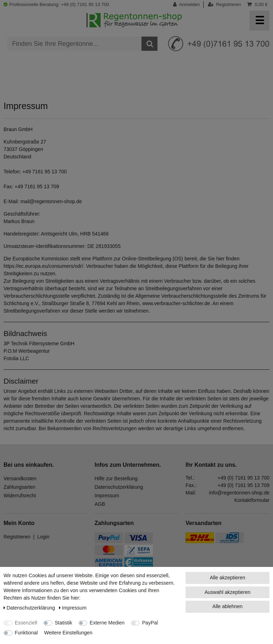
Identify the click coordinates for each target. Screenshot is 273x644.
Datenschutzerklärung (119, 487)
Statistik (63, 623)
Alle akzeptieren (227, 578)
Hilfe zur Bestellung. (117, 478)
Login (43, 537)
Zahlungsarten (20, 487)
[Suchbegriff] (74, 44)
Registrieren (17, 537)
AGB (100, 504)
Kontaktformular (252, 500)
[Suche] (149, 44)
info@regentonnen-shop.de (239, 493)
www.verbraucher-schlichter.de (176, 303)
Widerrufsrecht (20, 496)
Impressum (107, 496)
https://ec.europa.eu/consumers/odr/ (43, 266)
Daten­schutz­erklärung (30, 608)
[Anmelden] (188, 5)
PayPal (150, 623)
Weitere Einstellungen (68, 633)
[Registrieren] (224, 5)
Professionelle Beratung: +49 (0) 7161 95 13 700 (56, 4)
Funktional (26, 633)
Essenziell (26, 623)
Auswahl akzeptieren (227, 592)
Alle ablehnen (228, 606)
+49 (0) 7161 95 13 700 (243, 478)
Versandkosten (20, 478)
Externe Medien (107, 623)
